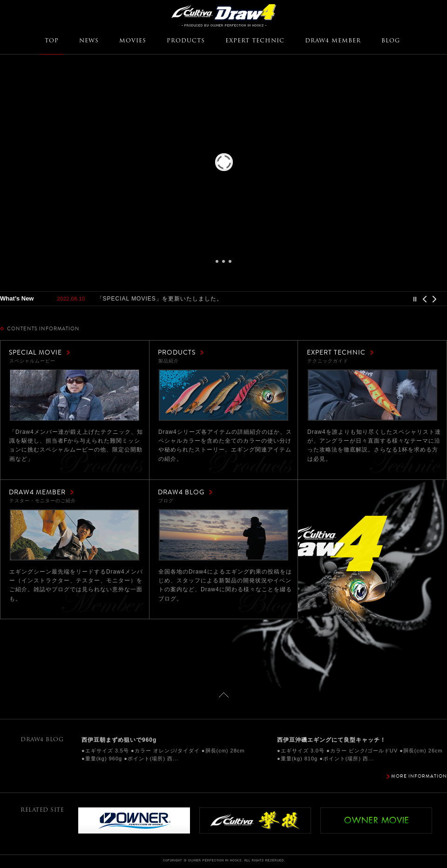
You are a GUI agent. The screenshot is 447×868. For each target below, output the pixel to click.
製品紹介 (223, 395)
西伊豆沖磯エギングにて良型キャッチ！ (332, 740)
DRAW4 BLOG (181, 492)
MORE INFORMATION (419, 776)
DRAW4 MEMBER (333, 41)
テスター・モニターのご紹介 (74, 535)
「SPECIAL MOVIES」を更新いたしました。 (160, 299)
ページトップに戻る (224, 695)
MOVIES (133, 41)
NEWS (89, 41)
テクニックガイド (372, 395)
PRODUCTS (186, 41)
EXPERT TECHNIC (255, 41)
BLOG (391, 41)
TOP (52, 41)
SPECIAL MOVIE (35, 352)
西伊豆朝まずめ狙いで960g (119, 740)
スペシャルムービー (74, 395)
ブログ (223, 535)
